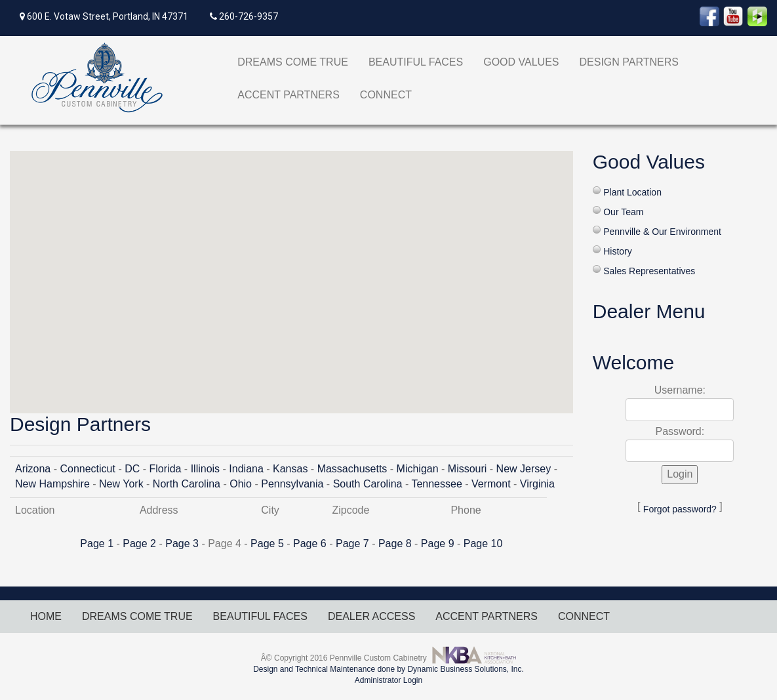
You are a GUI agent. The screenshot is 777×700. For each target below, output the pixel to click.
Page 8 (395, 544)
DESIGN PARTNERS (629, 62)
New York (121, 484)
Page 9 (438, 544)
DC (132, 469)
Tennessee (436, 484)
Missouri (468, 469)
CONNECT (386, 95)
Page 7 (352, 544)
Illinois (205, 469)
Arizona (33, 469)
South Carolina (368, 484)
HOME (46, 616)
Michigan (418, 469)
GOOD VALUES (521, 62)
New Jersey (524, 469)
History (618, 251)
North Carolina (187, 484)
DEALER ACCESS (371, 616)
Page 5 (267, 544)
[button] (291, 270)
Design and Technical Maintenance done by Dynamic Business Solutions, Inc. (389, 669)
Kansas (290, 469)
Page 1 (97, 544)
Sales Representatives (649, 271)
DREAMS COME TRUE (293, 62)
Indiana (246, 469)
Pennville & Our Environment (662, 232)
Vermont (491, 484)
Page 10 (483, 544)
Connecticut (88, 469)
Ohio (241, 484)
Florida (166, 469)
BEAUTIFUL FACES (416, 62)
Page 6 (310, 544)
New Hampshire (52, 484)
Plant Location (632, 192)
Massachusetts (352, 469)
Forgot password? (680, 509)
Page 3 (182, 544)
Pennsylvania (292, 484)
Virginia (537, 484)
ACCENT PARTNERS (289, 95)
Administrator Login (389, 680)
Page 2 (139, 544)
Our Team (623, 212)
